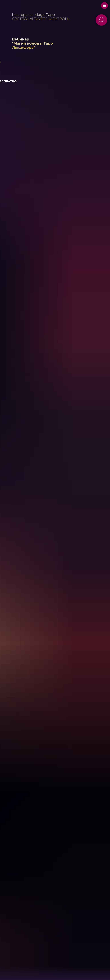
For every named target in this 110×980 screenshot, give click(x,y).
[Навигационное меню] (104, 6)
